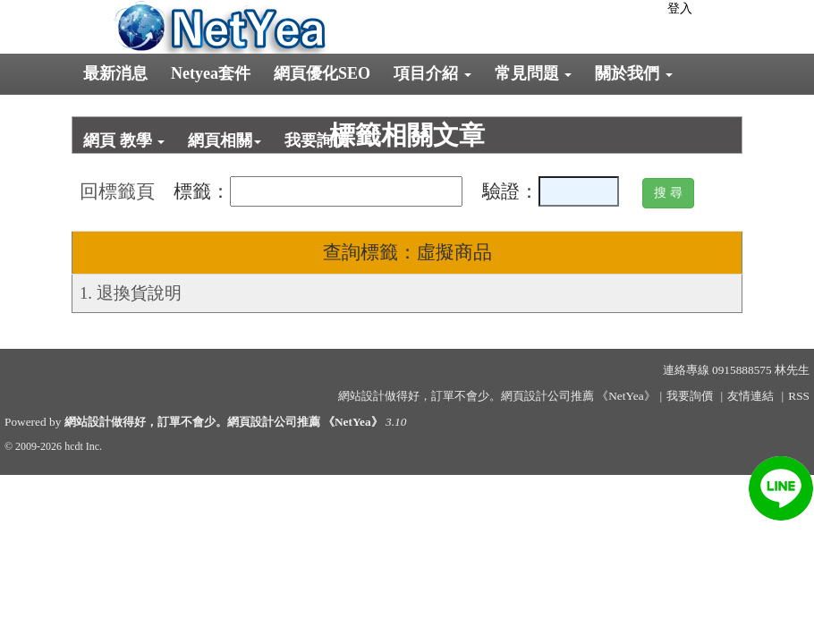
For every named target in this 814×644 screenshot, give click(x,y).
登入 (680, 8)
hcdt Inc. (83, 446)
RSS (799, 396)
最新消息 (115, 73)
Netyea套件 (211, 73)
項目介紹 (432, 73)
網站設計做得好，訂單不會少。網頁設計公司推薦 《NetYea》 (224, 422)
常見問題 (534, 73)
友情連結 (750, 396)
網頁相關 (225, 140)
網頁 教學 (124, 140)
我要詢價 (317, 140)
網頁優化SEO (322, 73)
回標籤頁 (117, 191)
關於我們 (634, 73)
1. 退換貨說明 (131, 293)
